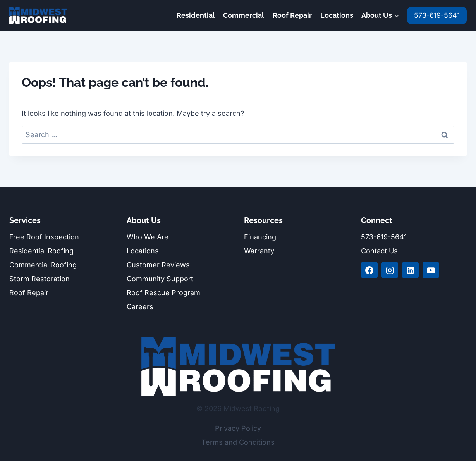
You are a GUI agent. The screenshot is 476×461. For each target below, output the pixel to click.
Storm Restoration (40, 279)
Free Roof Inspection (44, 237)
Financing (260, 237)
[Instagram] (390, 270)
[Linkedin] (410, 270)
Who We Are (148, 237)
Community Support (160, 279)
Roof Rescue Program (163, 293)
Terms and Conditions (238, 442)
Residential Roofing (41, 251)
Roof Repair (292, 15)
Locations (337, 15)
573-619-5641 (437, 15)
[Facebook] (369, 270)
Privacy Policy (238, 428)
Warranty (259, 251)
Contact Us (379, 251)
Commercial (244, 15)
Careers (140, 307)
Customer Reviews (158, 265)
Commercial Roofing (43, 265)
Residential (196, 15)
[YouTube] (431, 270)
